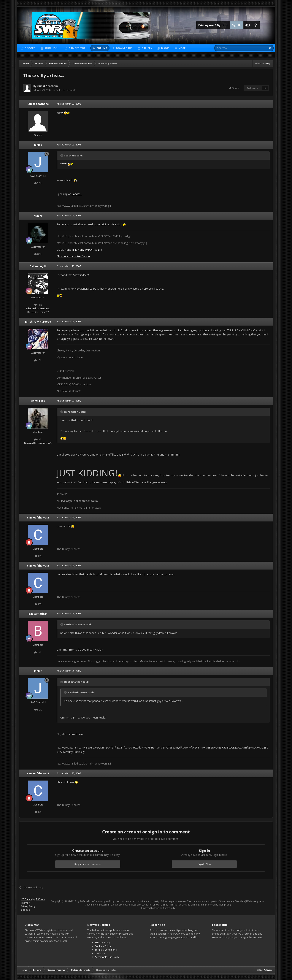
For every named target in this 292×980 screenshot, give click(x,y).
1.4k (38, 652)
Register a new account (88, 864)
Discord (30, 48)
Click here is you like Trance (73, 256)
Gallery (147, 48)
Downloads (124, 48)
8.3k (38, 254)
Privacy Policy (28, 906)
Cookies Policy (103, 946)
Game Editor (77, 48)
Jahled (38, 145)
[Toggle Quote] (62, 156)
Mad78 (38, 216)
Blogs (165, 48)
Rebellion (51, 48)
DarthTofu (38, 401)
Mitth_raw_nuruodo (38, 322)
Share (234, 88)
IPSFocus (40, 899)
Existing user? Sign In (213, 25)
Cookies (25, 910)
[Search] (232, 48)
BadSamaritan (38, 614)
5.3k (38, 183)
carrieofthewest (38, 517)
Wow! (60, 113)
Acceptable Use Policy (107, 957)
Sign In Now (204, 864)
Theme (26, 903)
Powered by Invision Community (158, 908)
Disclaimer (101, 953)
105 (38, 556)
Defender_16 (38, 266)
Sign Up (237, 25)
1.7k (38, 360)
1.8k (38, 305)
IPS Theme (26, 899)
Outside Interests (66, 90)
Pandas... (77, 194)
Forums (102, 48)
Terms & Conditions (106, 950)
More (182, 48)
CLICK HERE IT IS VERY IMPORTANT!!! (79, 250)
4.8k (38, 439)
